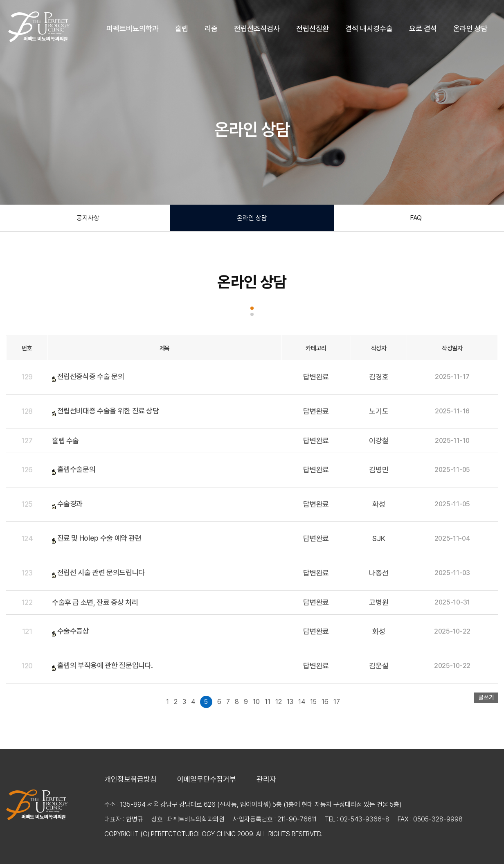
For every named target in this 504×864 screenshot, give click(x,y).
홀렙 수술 (65, 441)
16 (325, 702)
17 (337, 702)
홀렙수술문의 (76, 469)
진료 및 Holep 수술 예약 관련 (99, 538)
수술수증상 (73, 631)
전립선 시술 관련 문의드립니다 (101, 572)
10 (256, 702)
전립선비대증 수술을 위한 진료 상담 (108, 411)
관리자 (266, 779)
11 (268, 702)
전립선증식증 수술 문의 (91, 376)
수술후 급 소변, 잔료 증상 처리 (95, 602)
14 (302, 702)
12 (279, 702)
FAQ (416, 218)
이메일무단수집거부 (207, 779)
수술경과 (70, 504)
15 (313, 702)
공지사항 (88, 218)
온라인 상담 (252, 218)
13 (290, 702)
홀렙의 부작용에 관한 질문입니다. (105, 665)
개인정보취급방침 (130, 779)
